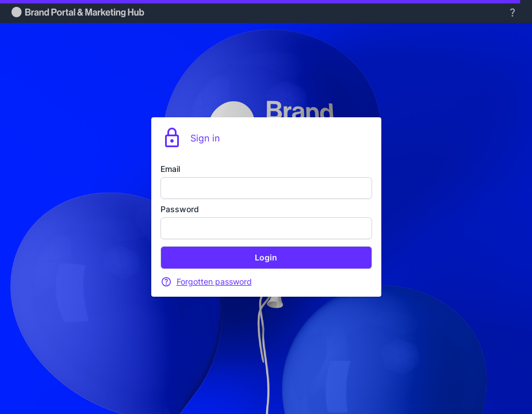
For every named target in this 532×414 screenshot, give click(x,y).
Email (170, 169)
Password (180, 209)
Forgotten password (214, 281)
